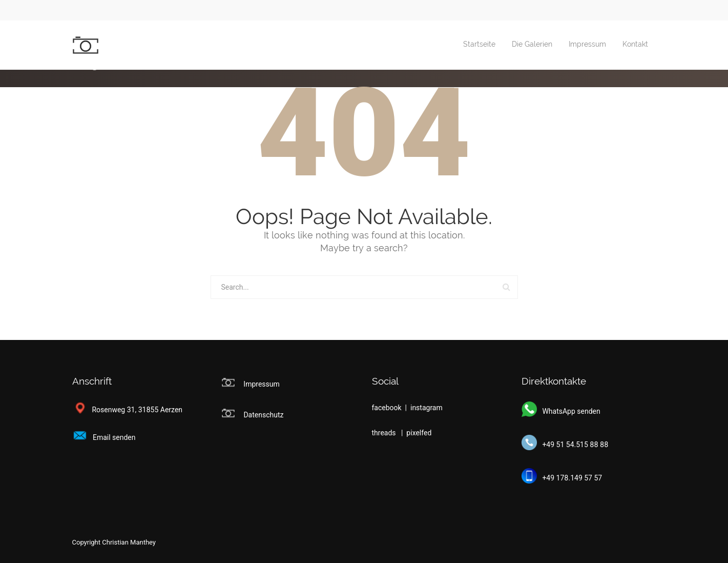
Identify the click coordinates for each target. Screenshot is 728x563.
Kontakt (635, 45)
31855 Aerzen (160, 410)
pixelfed (419, 433)
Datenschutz (263, 415)
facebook (388, 408)
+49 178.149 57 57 (562, 478)
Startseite (479, 45)
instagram (427, 408)
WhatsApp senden (561, 411)
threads (385, 433)
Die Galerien (532, 45)
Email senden (104, 437)
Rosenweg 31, (105, 410)
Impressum (587, 45)
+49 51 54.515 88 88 (565, 445)
